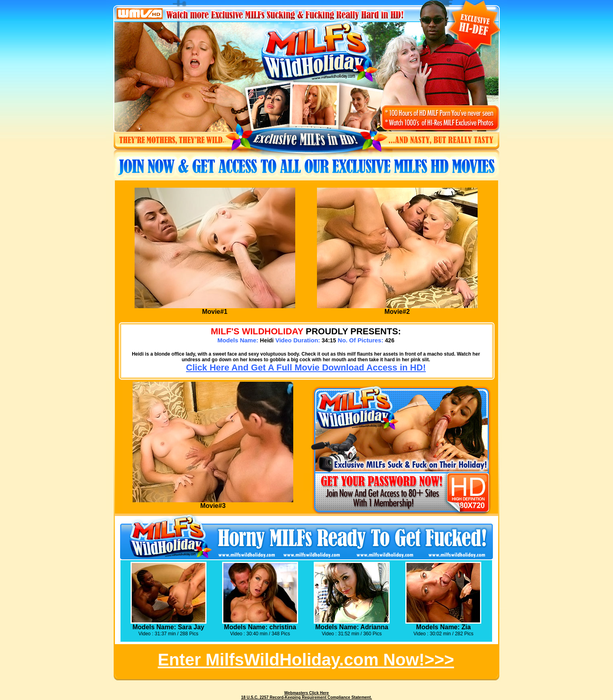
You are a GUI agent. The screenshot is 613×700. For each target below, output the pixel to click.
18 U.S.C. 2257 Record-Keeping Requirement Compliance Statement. (306, 697)
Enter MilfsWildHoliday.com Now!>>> (306, 660)
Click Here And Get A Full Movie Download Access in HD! (306, 367)
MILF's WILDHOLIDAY (257, 331)
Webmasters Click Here (307, 693)
